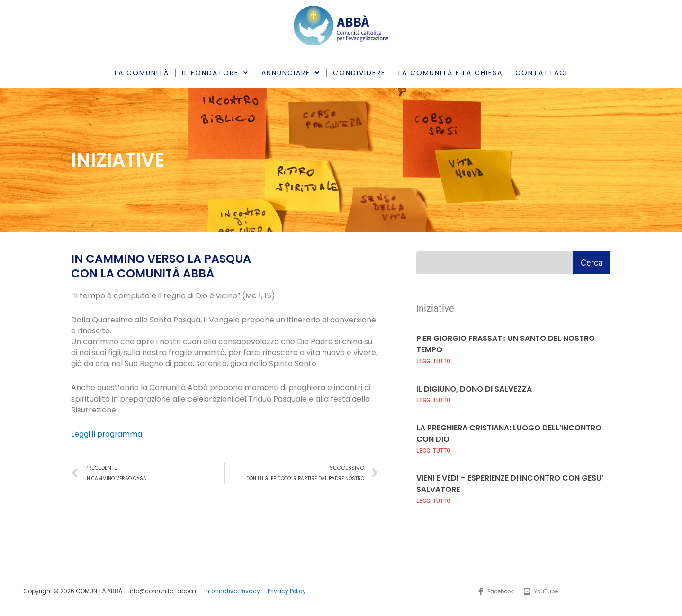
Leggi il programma (107, 434)
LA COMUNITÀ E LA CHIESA (450, 73)
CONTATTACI (542, 73)
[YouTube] (542, 589)
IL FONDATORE (215, 73)
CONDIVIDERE (359, 73)
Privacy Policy (287, 589)
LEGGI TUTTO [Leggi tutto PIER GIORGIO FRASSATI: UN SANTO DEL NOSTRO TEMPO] (433, 360)
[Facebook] (494, 589)
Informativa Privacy (232, 589)
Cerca (592, 263)
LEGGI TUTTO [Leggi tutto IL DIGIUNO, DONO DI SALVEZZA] (433, 399)
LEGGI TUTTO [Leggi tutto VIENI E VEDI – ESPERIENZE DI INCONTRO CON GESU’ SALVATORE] (433, 499)
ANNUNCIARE (291, 73)
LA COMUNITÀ (142, 73)
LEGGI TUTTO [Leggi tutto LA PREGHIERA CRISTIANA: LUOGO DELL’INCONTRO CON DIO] (433, 449)
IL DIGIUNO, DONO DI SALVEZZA (474, 388)
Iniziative (435, 308)
